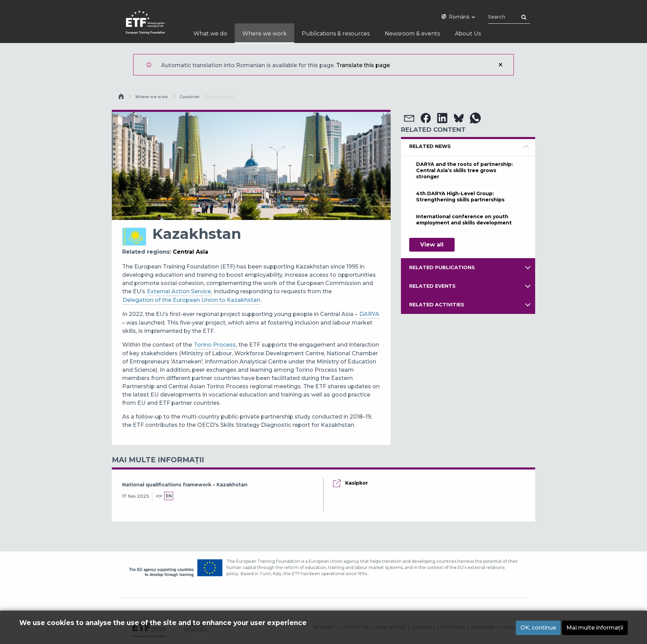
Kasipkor (357, 483)
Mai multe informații (595, 628)
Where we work (152, 97)
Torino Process (215, 345)
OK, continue (538, 628)
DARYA (369, 314)
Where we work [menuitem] (264, 34)
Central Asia (190, 252)
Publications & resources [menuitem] (336, 34)
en (169, 496)
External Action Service (179, 291)
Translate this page (363, 65)
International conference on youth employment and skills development (464, 220)
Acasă (122, 98)
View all (432, 245)
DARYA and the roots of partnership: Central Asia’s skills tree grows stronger (464, 170)
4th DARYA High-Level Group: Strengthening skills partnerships (460, 197)
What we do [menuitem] (210, 34)
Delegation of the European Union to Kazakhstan (191, 300)
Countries (190, 97)
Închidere (500, 65)
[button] (409, 118)
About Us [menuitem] (468, 34)
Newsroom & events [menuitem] (412, 34)
